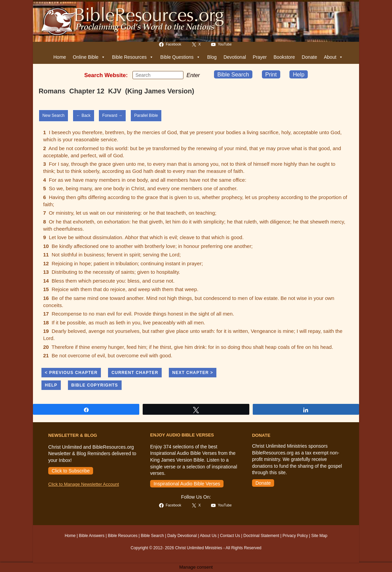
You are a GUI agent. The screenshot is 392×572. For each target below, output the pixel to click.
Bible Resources (133, 57)
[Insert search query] (158, 75)
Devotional (235, 57)
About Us (208, 536)
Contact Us (230, 536)
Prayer (260, 57)
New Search (54, 115)
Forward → (112, 115)
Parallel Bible (146, 115)
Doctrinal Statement (261, 536)
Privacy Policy (295, 536)
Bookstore (284, 57)
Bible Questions (180, 57)
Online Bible (89, 57)
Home (60, 57)
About (333, 57)
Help (299, 74)
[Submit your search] (177, 75)
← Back (84, 115)
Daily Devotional (182, 536)
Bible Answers (92, 536)
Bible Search (233, 74)
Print (271, 74)
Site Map (319, 536)
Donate (309, 57)
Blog (212, 57)
